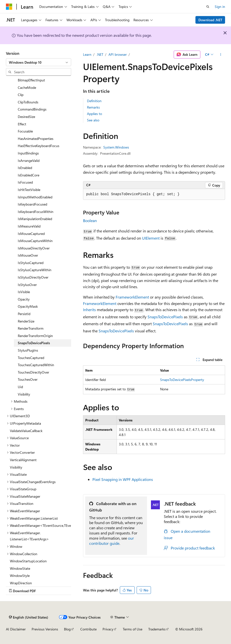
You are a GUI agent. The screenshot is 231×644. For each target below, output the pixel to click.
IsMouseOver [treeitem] (28, 255)
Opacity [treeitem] (24, 299)
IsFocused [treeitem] (25, 182)
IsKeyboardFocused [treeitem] (32, 204)
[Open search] (208, 7)
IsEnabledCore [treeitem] (29, 175)
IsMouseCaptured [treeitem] (31, 234)
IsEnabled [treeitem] (25, 168)
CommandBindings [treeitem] (32, 109)
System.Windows (116, 147)
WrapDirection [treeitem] (21, 583)
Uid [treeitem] (20, 387)
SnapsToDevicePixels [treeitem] (34, 343)
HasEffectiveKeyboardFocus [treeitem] (39, 146)
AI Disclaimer (16, 629)
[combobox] (39, 62)
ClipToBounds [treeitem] (28, 102)
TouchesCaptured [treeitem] (31, 358)
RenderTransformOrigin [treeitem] (35, 336)
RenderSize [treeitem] (26, 321)
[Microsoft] (9, 7)
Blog (67, 629)
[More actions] (221, 55)
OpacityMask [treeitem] (28, 306)
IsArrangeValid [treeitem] (29, 161)
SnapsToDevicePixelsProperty (182, 380)
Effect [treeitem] (22, 124)
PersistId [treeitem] (24, 314)
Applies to (94, 114)
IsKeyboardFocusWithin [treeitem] (36, 212)
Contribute (88, 629)
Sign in (220, 7)
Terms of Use (133, 629)
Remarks (93, 107)
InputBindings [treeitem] (28, 153)
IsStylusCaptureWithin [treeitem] (35, 270)
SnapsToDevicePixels (165, 317)
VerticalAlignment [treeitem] (23, 460)
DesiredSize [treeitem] (26, 117)
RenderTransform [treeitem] (31, 328)
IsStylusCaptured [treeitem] (31, 263)
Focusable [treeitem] (25, 131)
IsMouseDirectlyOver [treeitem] (34, 248)
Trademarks (157, 629)
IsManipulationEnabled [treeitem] (35, 219)
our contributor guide (112, 541)
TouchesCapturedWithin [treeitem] (36, 365)
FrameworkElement (132, 297)
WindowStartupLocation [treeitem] (28, 561)
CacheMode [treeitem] (27, 87)
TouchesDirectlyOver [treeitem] (33, 372)
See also (93, 120)
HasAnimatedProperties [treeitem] (36, 139)
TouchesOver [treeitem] (28, 379)
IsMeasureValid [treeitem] (29, 226)
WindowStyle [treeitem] (20, 576)
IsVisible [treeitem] (24, 292)
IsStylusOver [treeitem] (27, 285)
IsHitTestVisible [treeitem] (29, 190)
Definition (94, 101)
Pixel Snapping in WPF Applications (123, 479)
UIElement (151, 238)
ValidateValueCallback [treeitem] (26, 431)
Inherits (89, 310)
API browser (118, 54)
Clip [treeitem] (21, 95)
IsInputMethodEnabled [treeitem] (35, 197)
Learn (87, 54)
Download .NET (210, 20)
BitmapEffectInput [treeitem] (31, 80)
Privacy (108, 629)
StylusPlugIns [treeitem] (28, 350)
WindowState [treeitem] (20, 568)
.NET (100, 54)
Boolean (90, 220)
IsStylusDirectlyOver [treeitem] (33, 277)
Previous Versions (45, 629)
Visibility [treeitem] (24, 394)
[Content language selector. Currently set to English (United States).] (29, 617)
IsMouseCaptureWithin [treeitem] (35, 241)
